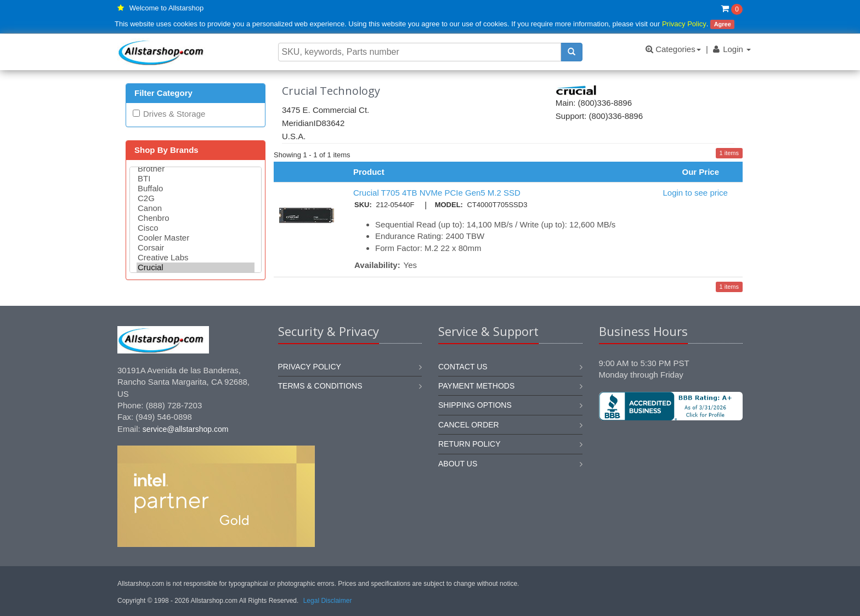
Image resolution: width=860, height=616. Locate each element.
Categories (673, 49)
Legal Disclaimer (328, 601)
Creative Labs (196, 258)
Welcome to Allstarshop (167, 8)
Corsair (196, 248)
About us (458, 464)
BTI (196, 179)
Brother (196, 169)
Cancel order (469, 425)
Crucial (196, 267)
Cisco (196, 228)
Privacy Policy (684, 24)
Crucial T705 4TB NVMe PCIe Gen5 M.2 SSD (437, 193)
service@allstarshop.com (186, 429)
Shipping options (475, 405)
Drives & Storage (174, 114)
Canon (196, 208)
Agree (723, 24)
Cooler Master (196, 238)
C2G (196, 198)
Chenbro (196, 218)
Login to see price (695, 193)
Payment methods (476, 386)
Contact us (463, 367)
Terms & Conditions (320, 386)
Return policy (469, 444)
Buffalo (196, 189)
